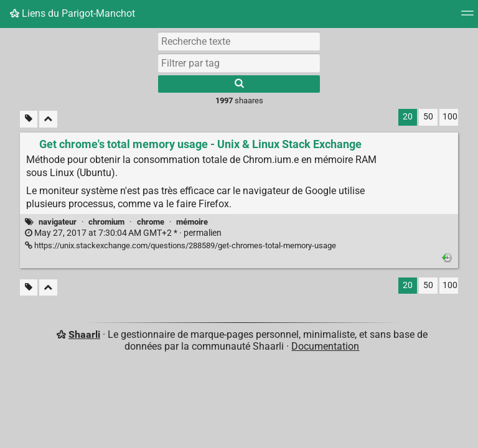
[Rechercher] (239, 84)
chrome (151, 222)
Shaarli (84, 334)
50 (428, 117)
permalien (123, 233)
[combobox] (239, 63)
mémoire (192, 222)
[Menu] (467, 17)
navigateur (58, 222)
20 (408, 117)
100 (450, 117)
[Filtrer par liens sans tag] (29, 119)
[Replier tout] (48, 119)
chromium (106, 222)
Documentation (325, 346)
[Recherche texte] (239, 41)
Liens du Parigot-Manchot (73, 13)
